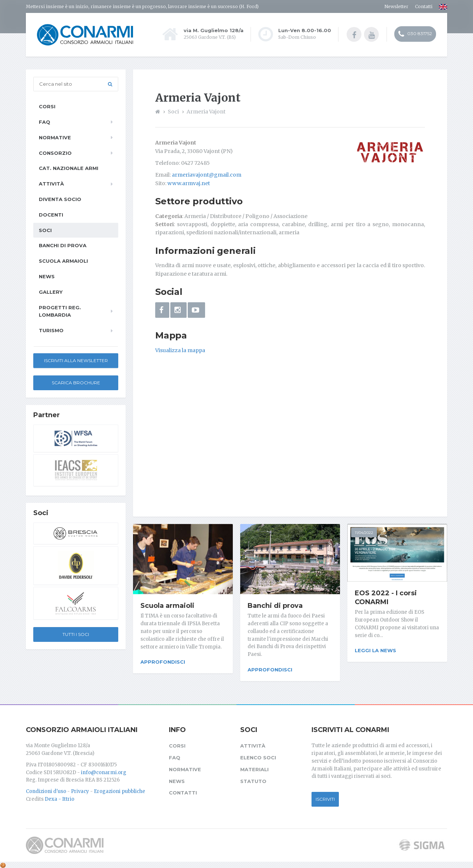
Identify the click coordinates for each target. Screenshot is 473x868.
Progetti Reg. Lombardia (60, 311)
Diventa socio (60, 199)
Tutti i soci (76, 634)
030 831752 (415, 34)
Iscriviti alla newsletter (76, 360)
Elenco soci (258, 756)
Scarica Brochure (76, 383)
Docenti (51, 215)
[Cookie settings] (3, 864)
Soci (45, 230)
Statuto (253, 780)
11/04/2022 (364, 533)
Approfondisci (163, 662)
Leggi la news (375, 650)
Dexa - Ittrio (59, 798)
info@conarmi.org (104, 771)
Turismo (51, 330)
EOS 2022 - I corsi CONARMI (386, 598)
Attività (51, 184)
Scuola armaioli (167, 606)
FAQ (45, 122)
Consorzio (55, 153)
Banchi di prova (275, 606)
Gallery (51, 292)
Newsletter (396, 6)
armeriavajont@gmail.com (207, 175)
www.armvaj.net (189, 183)
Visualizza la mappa (180, 350)
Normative (55, 137)
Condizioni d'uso (46, 790)
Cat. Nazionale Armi (69, 168)
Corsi (47, 106)
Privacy (80, 790)
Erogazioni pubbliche (120, 790)
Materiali (254, 768)
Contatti (424, 6)
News (47, 276)
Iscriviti (325, 798)
